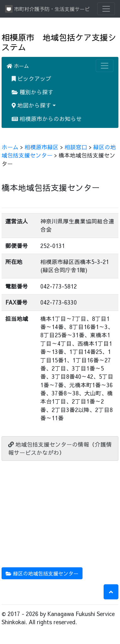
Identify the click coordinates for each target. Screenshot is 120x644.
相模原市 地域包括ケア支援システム (59, 42)
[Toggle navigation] (106, 9)
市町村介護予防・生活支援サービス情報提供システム (47, 9)
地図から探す (31, 105)
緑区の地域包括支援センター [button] (42, 573)
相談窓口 (76, 147)
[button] (111, 592)
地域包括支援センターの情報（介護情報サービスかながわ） (60, 448)
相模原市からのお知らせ (47, 119)
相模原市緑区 (42, 147)
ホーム (18, 66)
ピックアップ (31, 78)
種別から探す (33, 92)
